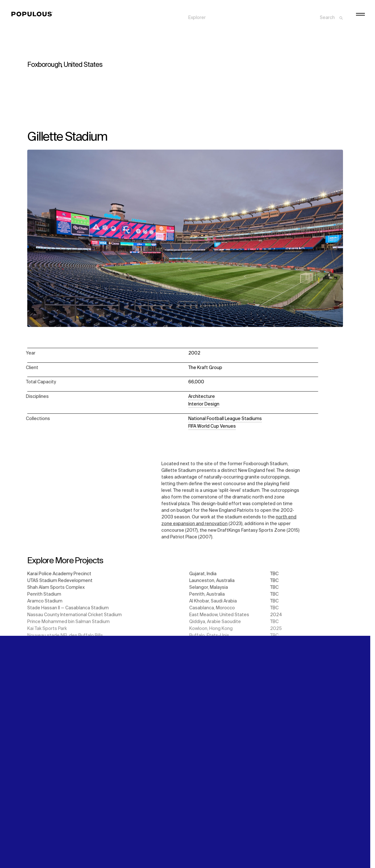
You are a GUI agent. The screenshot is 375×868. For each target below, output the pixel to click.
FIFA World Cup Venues (212, 426)
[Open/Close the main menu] (360, 14)
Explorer (197, 13)
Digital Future (283, 20)
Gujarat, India (203, 576)
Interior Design (204, 404)
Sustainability (283, 13)
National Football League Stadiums (225, 419)
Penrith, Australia (207, 597)
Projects (197, 20)
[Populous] (34, 14)
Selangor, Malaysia (209, 590)
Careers (277, 27)
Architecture (202, 397)
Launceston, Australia (212, 583)
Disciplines (200, 27)
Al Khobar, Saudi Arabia (213, 604)
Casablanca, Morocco (212, 611)
